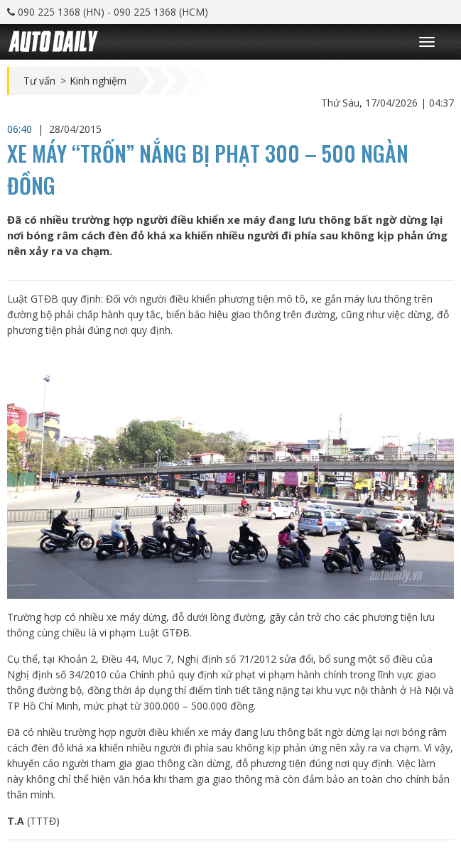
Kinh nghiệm (98, 81)
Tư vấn (39, 81)
